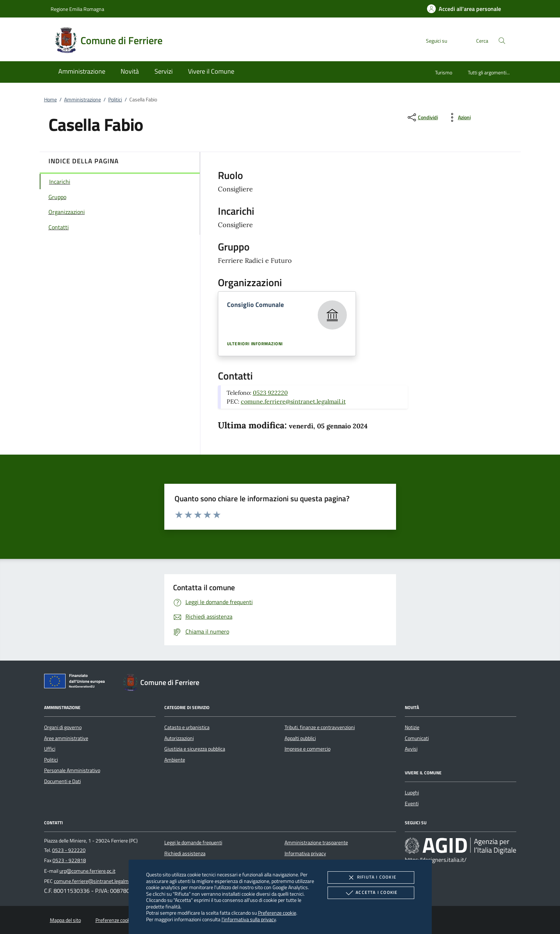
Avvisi (411, 749)
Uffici (50, 749)
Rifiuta (371, 877)
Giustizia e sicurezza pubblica (195, 749)
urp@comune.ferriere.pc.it (87, 871)
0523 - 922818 (69, 860)
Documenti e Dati (62, 781)
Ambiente (175, 760)
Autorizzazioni (179, 738)
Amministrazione (83, 100)
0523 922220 (270, 393)
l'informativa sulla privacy (249, 919)
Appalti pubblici (300, 738)
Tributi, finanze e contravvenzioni (320, 727)
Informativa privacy (305, 853)
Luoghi (412, 793)
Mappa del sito (65, 920)
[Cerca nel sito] (502, 41)
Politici (115, 100)
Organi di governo (63, 727)
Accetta (371, 893)
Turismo (444, 72)
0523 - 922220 (69, 850)
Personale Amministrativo (72, 770)
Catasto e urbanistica (187, 727)
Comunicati (417, 738)
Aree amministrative (66, 738)
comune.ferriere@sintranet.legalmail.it (293, 401)
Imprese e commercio (308, 749)
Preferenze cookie (277, 913)
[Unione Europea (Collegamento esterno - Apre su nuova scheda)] (77, 682)
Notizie (412, 727)
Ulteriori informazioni (255, 344)
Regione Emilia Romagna (77, 9)
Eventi (412, 803)
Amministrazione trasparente (316, 842)
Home (50, 100)
